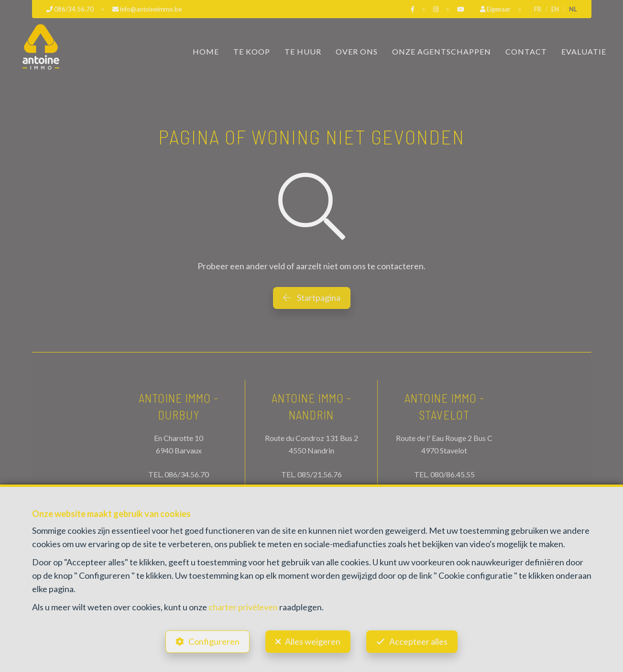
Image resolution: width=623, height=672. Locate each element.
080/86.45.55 (453, 474)
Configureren (214, 641)
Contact (526, 51)
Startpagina (312, 297)
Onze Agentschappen (442, 51)
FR (538, 9)
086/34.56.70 (187, 474)
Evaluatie (584, 51)
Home (206, 51)
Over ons (357, 51)
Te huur (303, 51)
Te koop (252, 51)
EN (555, 9)
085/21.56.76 (320, 474)
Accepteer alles (418, 641)
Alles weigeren (313, 641)
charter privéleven (243, 607)
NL (573, 9)
